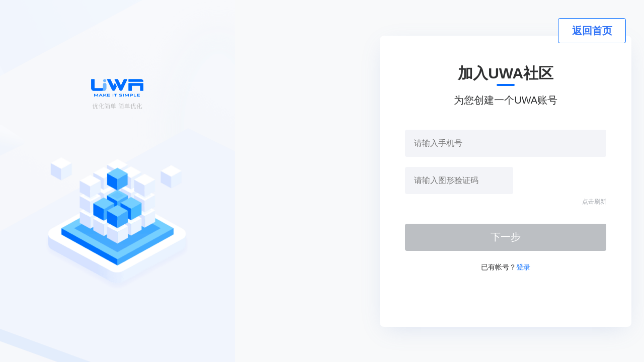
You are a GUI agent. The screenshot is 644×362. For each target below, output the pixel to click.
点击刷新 (594, 202)
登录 (523, 267)
